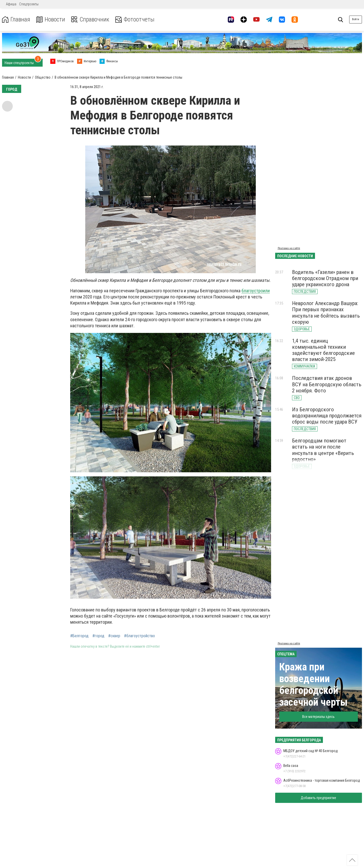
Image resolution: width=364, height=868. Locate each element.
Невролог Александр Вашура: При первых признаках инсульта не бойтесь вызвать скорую (326, 312)
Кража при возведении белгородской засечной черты (313, 685)
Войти (356, 19)
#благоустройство (139, 636)
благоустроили (256, 291)
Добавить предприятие (318, 798)
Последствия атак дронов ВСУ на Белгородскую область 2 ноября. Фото (327, 384)
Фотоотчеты (135, 20)
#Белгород (79, 636)
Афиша (11, 4)
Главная (16, 20)
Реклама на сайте (289, 248)
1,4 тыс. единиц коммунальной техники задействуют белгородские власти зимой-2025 (323, 350)
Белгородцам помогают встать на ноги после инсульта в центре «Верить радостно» (323, 450)
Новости (51, 20)
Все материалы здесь (318, 717)
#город (98, 636)
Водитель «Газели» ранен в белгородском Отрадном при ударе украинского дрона (325, 278)
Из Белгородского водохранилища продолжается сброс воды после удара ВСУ (327, 416)
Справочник (90, 20)
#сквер (114, 636)
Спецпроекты (29, 4)
